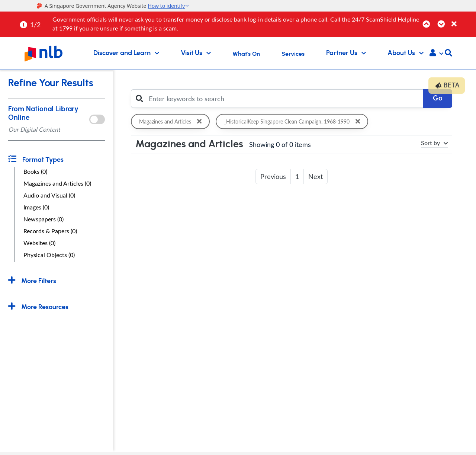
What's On (246, 54)
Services (293, 54)
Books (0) (35, 172)
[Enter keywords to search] (284, 99)
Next (316, 176)
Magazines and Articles (172, 121)
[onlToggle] (97, 119)
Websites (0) (39, 243)
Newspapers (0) (44, 219)
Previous (273, 176)
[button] (436, 54)
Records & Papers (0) (50, 231)
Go (438, 98)
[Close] (462, 20)
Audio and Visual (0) (49, 195)
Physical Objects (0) (49, 255)
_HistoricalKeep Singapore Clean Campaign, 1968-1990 (295, 121)
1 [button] (297, 176)
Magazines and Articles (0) (57, 183)
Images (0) (36, 207)
